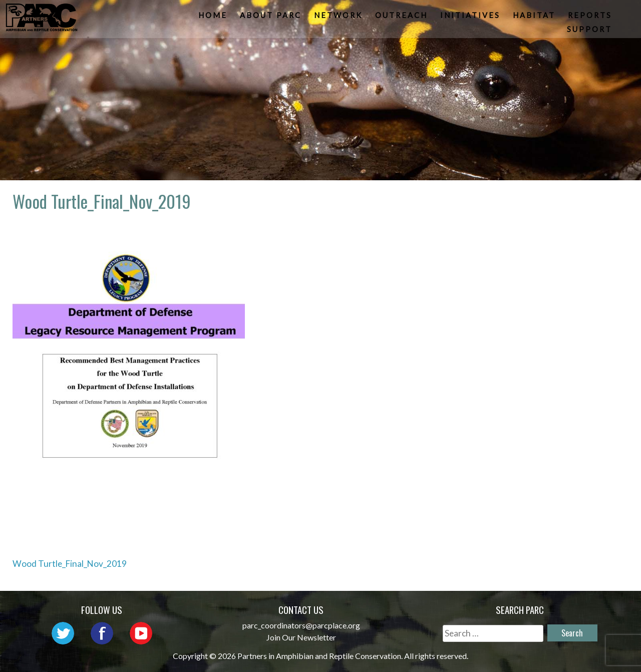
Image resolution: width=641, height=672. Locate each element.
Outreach (402, 18)
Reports (591, 18)
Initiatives (471, 18)
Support (590, 32)
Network (339, 18)
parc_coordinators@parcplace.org (301, 625)
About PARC (272, 18)
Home (214, 18)
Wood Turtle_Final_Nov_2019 (70, 564)
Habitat (535, 18)
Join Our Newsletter (301, 637)
